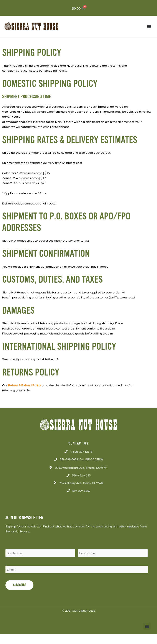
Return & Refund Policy (25, 385)
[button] (149, 26)
